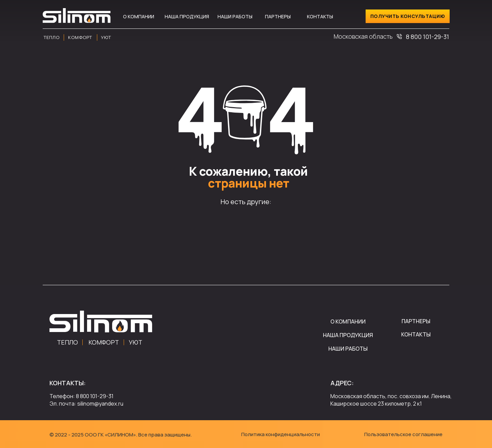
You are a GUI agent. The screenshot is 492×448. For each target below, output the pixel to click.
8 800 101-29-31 (427, 37)
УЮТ (136, 342)
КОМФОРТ (104, 342)
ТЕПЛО (67, 342)
